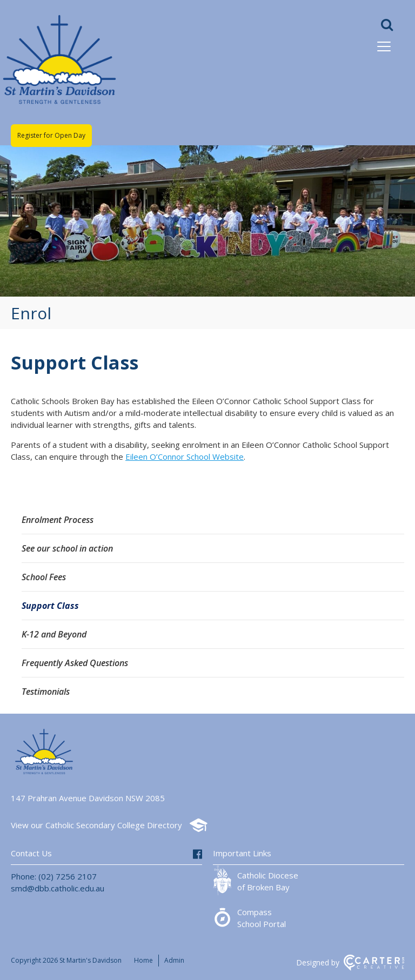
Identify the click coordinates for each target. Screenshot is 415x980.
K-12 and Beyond (54, 634)
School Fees (44, 577)
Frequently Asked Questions (75, 663)
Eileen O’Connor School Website (185, 457)
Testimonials (46, 692)
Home (143, 960)
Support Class (50, 606)
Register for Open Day (51, 135)
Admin (174, 960)
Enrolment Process (58, 520)
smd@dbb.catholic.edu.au (58, 888)
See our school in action (67, 548)
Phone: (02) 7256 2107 (54, 876)
